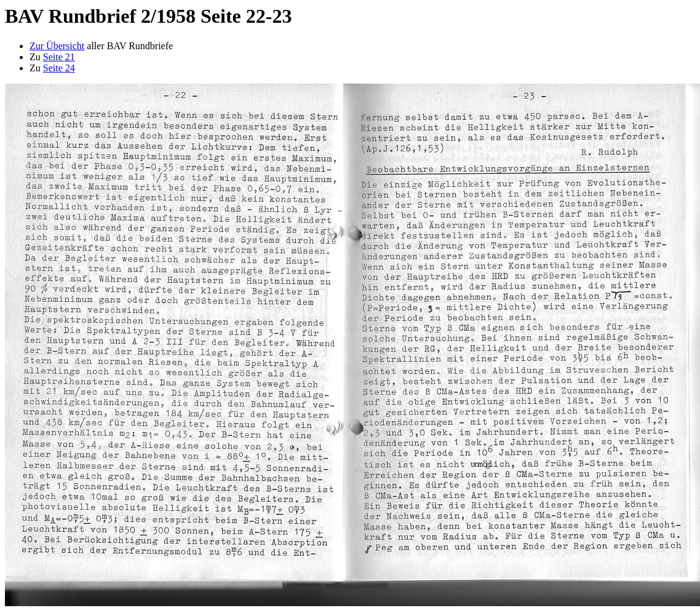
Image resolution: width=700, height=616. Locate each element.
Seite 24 (59, 68)
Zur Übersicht (57, 46)
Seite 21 (59, 57)
